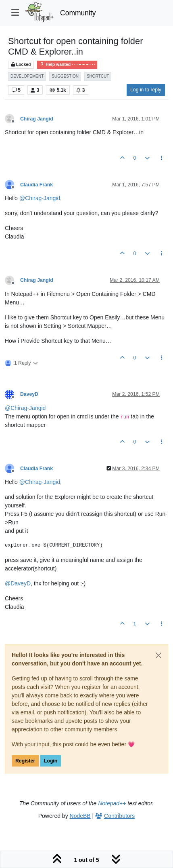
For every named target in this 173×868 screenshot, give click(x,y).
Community (78, 13)
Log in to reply (146, 90)
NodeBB (80, 816)
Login (51, 761)
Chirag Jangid (37, 119)
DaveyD (29, 394)
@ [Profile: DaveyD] (18, 583)
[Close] (158, 655)
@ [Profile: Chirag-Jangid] (40, 198)
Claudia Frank (36, 185)
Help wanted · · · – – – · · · (67, 64)
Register (25, 761)
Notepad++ (112, 803)
